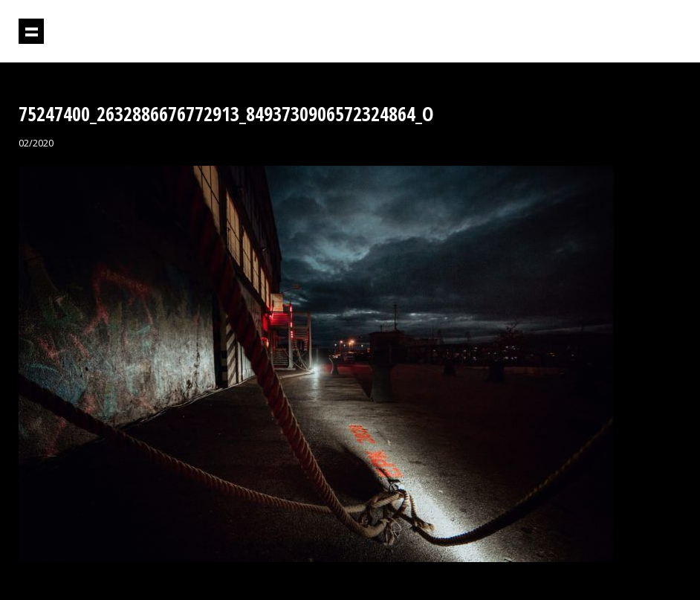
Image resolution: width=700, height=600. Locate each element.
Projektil (618, 32)
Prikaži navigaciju (31, 31)
